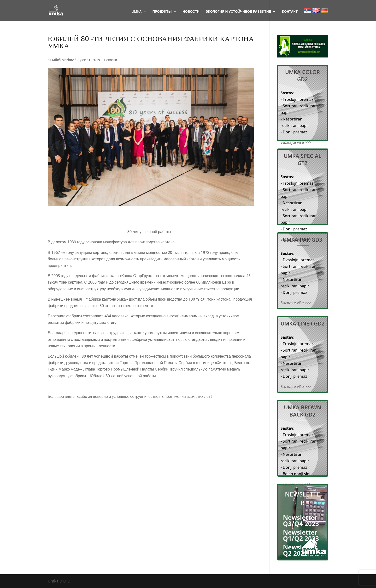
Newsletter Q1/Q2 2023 (301, 535)
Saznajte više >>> (296, 142)
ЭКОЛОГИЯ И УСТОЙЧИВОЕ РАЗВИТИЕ (238, 12)
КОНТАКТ (290, 12)
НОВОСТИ (191, 12)
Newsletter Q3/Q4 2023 (301, 520)
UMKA (137, 12)
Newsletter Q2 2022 (300, 550)
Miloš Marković (64, 60)
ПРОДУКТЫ (162, 12)
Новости (110, 60)
